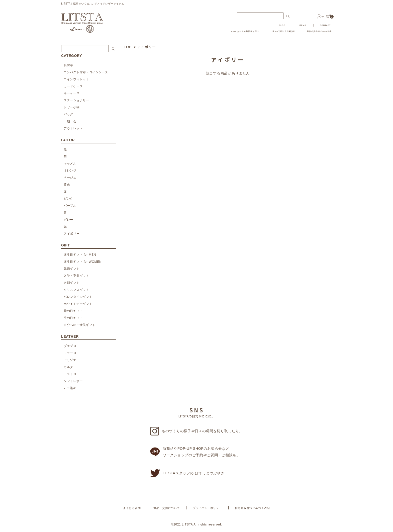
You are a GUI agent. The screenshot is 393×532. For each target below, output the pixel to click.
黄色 (67, 185)
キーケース (72, 93)
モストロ (70, 374)
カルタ (68, 367)
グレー (68, 220)
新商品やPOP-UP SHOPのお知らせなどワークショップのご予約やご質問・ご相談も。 (195, 452)
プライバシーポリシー (207, 508)
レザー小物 (72, 107)
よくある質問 (132, 508)
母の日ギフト (73, 311)
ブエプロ (70, 346)
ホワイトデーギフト (78, 304)
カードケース (73, 86)
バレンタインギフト (78, 297)
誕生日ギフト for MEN (80, 255)
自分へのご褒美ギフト (80, 325)
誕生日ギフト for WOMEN (83, 262)
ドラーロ (70, 353)
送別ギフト (72, 283)
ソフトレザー (73, 381)
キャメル (70, 163)
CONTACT (325, 25)
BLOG (282, 25)
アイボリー (147, 47)
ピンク (68, 199)
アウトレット (73, 128)
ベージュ (70, 178)
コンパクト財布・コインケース (86, 72)
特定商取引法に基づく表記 (252, 508)
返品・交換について (167, 508)
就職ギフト (72, 269)
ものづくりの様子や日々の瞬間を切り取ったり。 (196, 431)
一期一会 (70, 121)
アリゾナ (70, 360)
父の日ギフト (73, 318)
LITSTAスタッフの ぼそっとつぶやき (187, 473)
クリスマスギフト (76, 290)
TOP (128, 47)
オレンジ (70, 170)
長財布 (68, 65)
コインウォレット (76, 79)
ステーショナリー (76, 100)
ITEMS (303, 25)
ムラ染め (70, 388)
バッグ (68, 114)
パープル (70, 206)
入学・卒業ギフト (76, 276)
